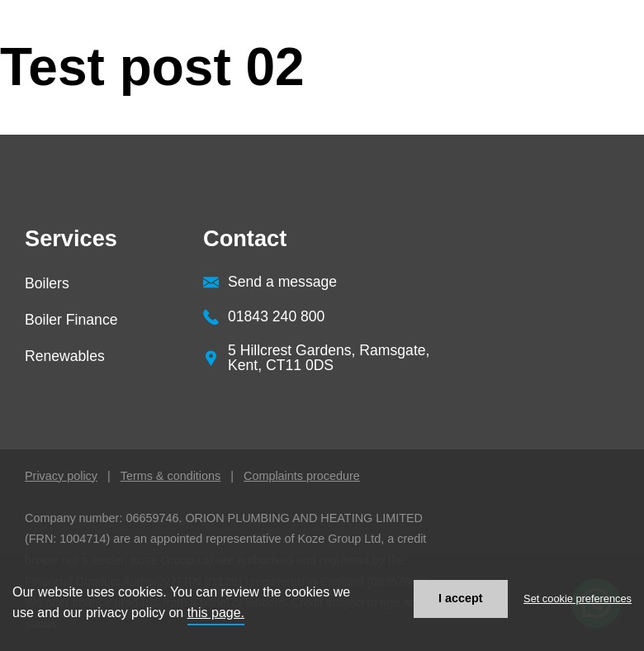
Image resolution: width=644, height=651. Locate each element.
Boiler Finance (71, 320)
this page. (216, 613)
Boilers (47, 283)
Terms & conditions (171, 476)
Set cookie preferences (578, 599)
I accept (461, 598)
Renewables (65, 356)
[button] (603, 95)
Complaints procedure (302, 476)
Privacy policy (61, 476)
